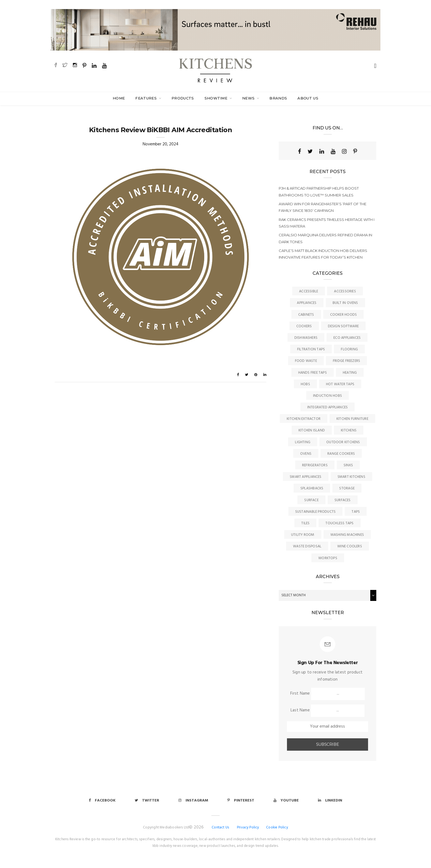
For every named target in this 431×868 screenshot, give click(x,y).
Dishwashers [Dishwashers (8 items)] (306, 338)
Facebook (102, 801)
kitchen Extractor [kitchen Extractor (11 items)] (304, 419)
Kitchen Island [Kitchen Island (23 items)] (312, 430)
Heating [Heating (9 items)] (350, 373)
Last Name (300, 710)
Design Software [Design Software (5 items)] (343, 326)
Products (183, 98)
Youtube (286, 801)
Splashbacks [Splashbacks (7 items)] (312, 488)
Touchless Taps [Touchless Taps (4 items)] (339, 523)
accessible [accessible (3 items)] (309, 291)
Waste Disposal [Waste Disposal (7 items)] (307, 546)
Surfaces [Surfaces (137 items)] (343, 500)
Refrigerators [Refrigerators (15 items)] (315, 465)
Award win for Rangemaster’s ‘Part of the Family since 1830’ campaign (323, 207)
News (249, 98)
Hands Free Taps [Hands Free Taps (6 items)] (313, 373)
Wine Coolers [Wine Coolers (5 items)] (350, 546)
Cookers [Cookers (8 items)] (304, 326)
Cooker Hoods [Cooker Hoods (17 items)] (344, 315)
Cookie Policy (277, 827)
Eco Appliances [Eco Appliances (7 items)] (347, 338)
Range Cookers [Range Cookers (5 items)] (341, 454)
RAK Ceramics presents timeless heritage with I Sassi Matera (327, 223)
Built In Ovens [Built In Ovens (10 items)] (345, 303)
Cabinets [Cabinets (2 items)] (306, 315)
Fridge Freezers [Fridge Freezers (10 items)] (346, 361)
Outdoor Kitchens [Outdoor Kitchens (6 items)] (343, 442)
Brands (278, 98)
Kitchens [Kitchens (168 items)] (349, 430)
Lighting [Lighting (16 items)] (303, 442)
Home (119, 98)
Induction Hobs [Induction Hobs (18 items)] (328, 396)
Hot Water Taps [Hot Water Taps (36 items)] (340, 384)
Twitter (147, 801)
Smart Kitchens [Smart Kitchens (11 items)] (351, 477)
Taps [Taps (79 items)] (356, 512)
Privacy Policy (248, 827)
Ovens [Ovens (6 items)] (306, 454)
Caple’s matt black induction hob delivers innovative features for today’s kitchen (323, 254)
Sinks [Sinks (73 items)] (348, 465)
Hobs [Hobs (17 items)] (305, 384)
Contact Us (220, 827)
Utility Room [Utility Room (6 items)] (303, 535)
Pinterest (241, 801)
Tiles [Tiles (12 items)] (305, 523)
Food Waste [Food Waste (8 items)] (306, 361)
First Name (300, 694)
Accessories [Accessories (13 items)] (345, 291)
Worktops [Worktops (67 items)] (328, 558)
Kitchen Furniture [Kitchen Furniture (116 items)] (352, 419)
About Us (308, 98)
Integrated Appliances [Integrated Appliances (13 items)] (328, 407)
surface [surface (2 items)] (311, 500)
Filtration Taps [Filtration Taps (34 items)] (311, 349)
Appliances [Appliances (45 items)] (307, 303)
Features (147, 98)
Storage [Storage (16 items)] (347, 488)
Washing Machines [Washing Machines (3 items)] (347, 535)
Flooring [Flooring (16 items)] (349, 349)
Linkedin (330, 801)
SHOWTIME (217, 98)
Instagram (193, 801)
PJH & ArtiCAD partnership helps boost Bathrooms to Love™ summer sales (319, 192)
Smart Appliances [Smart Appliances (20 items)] (306, 477)
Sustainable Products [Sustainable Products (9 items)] (316, 512)
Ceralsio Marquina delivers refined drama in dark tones (325, 238)
